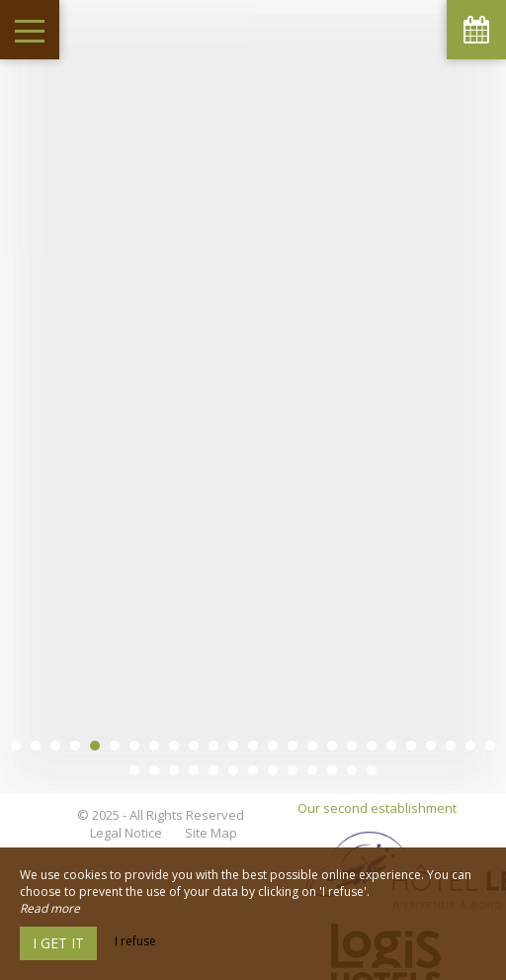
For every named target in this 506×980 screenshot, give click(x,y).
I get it (58, 943)
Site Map (211, 813)
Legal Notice (126, 813)
